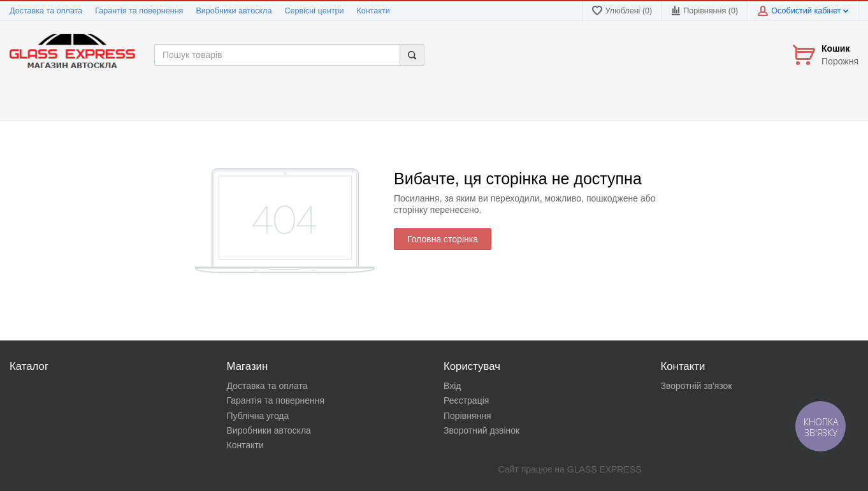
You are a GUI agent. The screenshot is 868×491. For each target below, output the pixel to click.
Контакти (373, 11)
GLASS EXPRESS (604, 469)
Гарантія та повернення (139, 11)
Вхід (452, 386)
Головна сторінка (443, 239)
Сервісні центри (314, 11)
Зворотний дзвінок (481, 430)
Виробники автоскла (234, 11)
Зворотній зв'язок (697, 386)
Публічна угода (258, 416)
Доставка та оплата (46, 11)
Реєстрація (466, 400)
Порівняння (467, 416)
